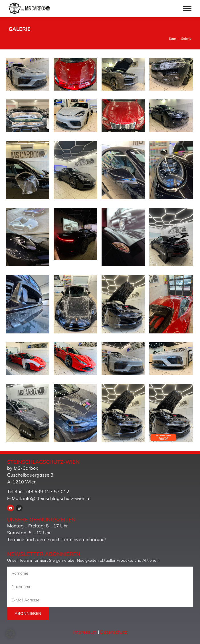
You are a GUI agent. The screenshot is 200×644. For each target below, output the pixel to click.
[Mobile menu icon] (187, 9)
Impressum (85, 632)
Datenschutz (114, 632)
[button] (10, 634)
